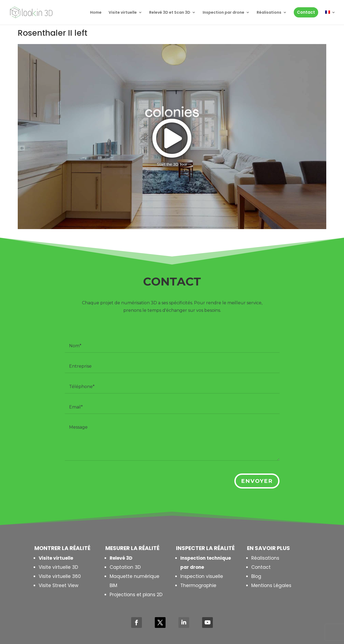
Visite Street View (59, 585)
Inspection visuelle (202, 576)
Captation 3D (125, 567)
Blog (256, 576)
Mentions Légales (271, 585)
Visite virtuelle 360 (60, 576)
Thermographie (198, 585)
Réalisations (265, 558)
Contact (261, 567)
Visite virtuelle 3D (58, 567)
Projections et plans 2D (136, 595)
